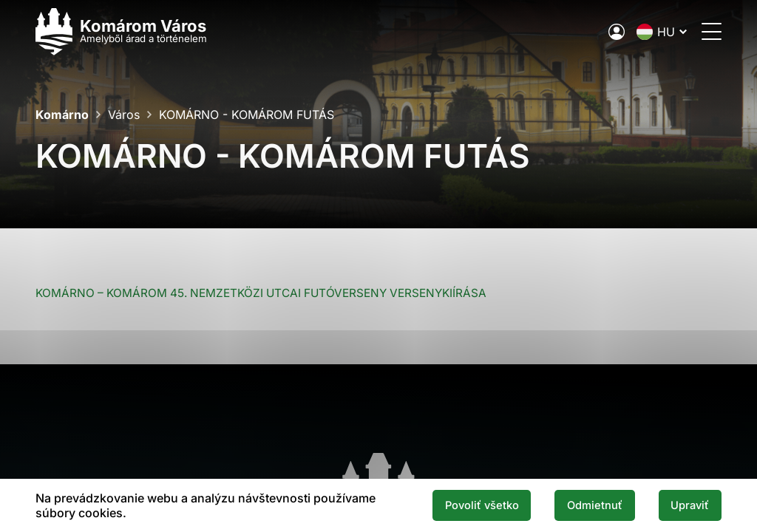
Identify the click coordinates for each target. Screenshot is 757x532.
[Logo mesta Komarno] (121, 31)
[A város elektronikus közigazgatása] (617, 32)
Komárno (62, 115)
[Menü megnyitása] (712, 31)
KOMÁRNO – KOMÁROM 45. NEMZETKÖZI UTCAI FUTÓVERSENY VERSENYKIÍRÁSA (261, 293)
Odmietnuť (595, 505)
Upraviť (690, 505)
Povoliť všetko (482, 505)
